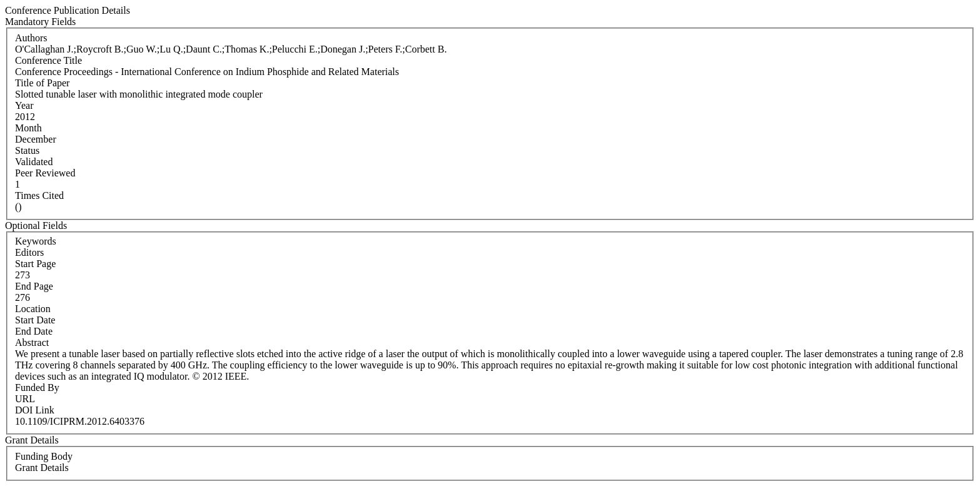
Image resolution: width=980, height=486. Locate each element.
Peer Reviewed (45, 173)
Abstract (32, 342)
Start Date (35, 320)
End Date (34, 331)
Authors (31, 38)
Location (33, 309)
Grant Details (42, 468)
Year (24, 105)
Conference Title (48, 60)
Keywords (36, 241)
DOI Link (35, 410)
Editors (29, 252)
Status (27, 150)
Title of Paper (42, 83)
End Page (34, 286)
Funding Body (44, 456)
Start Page (35, 264)
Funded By (37, 387)
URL (25, 399)
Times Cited (39, 195)
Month (28, 128)
